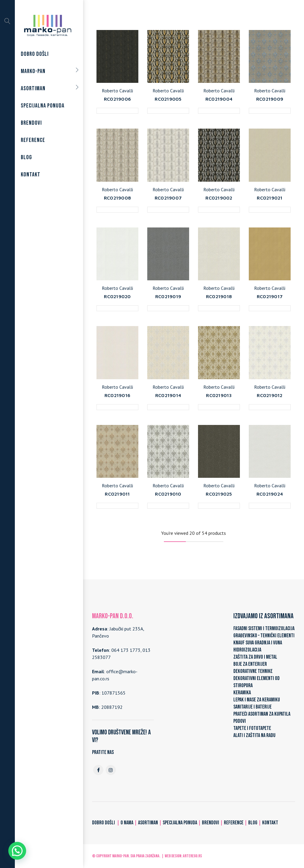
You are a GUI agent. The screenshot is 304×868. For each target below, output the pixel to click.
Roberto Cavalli (117, 91)
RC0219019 (168, 296)
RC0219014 (168, 395)
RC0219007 (168, 198)
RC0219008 (117, 198)
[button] (17, 851)
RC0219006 (117, 99)
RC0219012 (270, 395)
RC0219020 (117, 296)
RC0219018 (219, 296)
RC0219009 (270, 99)
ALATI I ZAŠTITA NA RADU (254, 735)
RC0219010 (168, 494)
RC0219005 (168, 99)
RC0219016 (117, 395)
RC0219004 (219, 99)
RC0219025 (219, 494)
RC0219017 (270, 296)
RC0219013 (219, 395)
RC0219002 (219, 198)
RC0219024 (270, 494)
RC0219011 (117, 494)
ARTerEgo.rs (192, 856)
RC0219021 (270, 198)
